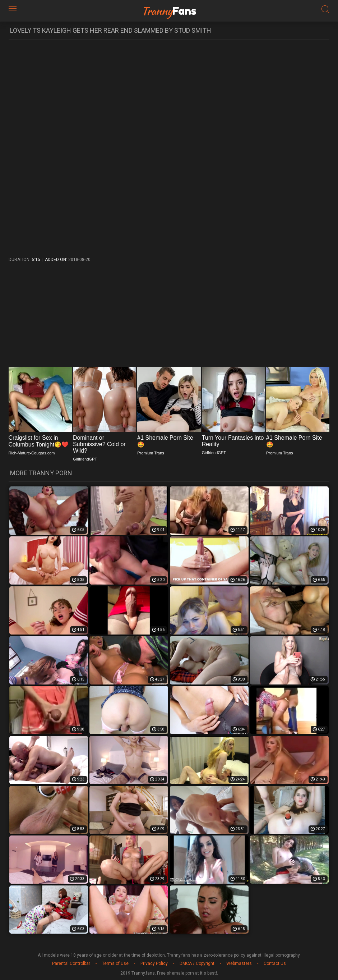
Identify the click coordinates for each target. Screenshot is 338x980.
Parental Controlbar (71, 963)
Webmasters (239, 963)
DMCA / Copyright (197, 963)
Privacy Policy (154, 963)
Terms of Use (115, 963)
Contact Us (275, 963)
